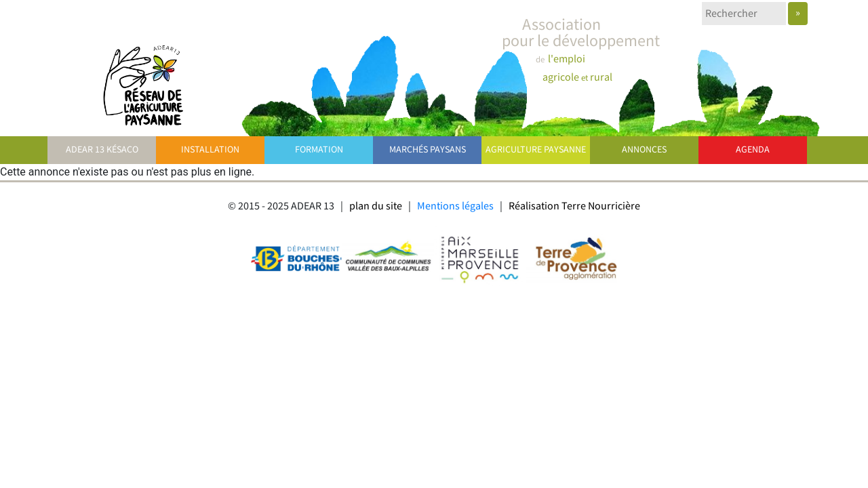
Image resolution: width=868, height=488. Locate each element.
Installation (210, 150)
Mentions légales (455, 206)
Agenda (753, 150)
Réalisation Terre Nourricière (574, 206)
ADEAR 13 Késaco (102, 150)
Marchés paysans (428, 150)
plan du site (376, 206)
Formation (319, 150)
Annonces (644, 150)
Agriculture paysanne (536, 150)
